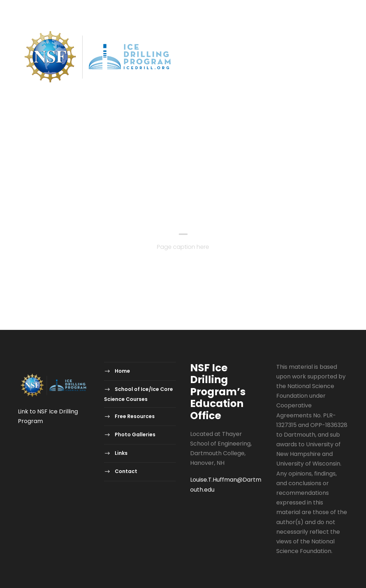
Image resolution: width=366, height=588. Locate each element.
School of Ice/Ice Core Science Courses (107, 139)
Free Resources (202, 139)
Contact (37, 155)
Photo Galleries (261, 139)
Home (26, 139)
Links (305, 139)
